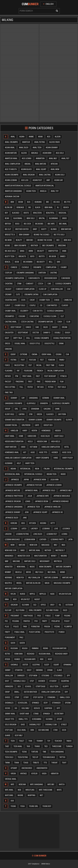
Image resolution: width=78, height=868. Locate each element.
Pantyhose (28, 616)
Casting (54, 273)
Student (53, 681)
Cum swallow (57, 289)
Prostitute (49, 632)
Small (17, 692)
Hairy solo (59, 436)
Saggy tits (10, 719)
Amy (48, 180)
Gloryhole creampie (61, 403)
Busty (44, 229)
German (46, 398)
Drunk (65, 327)
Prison (47, 627)
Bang (22, 251)
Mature (22, 545)
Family (62, 360)
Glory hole (10, 414)
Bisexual (63, 213)
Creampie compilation (14, 278)
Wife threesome (46, 790)
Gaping (22, 414)
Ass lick (25, 180)
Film (62, 382)
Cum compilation (50, 295)
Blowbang (54, 218)
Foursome (28, 371)
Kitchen (33, 523)
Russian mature (60, 648)
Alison (58, 137)
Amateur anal (11, 158)
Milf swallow (34, 578)
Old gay (8, 610)
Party (45, 621)
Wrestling (30, 790)
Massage (46, 545)
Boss (17, 224)
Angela (43, 191)
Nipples (43, 594)
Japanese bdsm (41, 501)
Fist (30, 365)
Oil (60, 605)
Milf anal (52, 572)
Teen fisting (23, 757)
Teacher (58, 741)
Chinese (14, 267)
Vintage (23, 774)
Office (43, 605)
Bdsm (21, 202)
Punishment (10, 637)
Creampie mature (46, 322)
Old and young (52, 610)
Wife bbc (51, 784)
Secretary (59, 714)
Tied (46, 746)
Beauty (19, 240)
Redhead (31, 654)
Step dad (9, 730)
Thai (30, 741)
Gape (37, 425)
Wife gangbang (37, 784)
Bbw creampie (20, 246)
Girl (16, 409)
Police (16, 627)
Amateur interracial (45, 186)
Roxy (50, 659)
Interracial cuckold (33, 474)
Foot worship (50, 376)
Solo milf (25, 708)
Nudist (37, 599)
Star (55, 730)
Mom (13, 545)
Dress (8, 343)
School (28, 686)
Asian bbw (47, 153)
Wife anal (9, 790)
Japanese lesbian (54, 485)
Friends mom (50, 382)
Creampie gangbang (25, 273)
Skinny (8, 670)
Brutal (42, 218)
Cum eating (34, 316)
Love (56, 529)
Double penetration (62, 338)
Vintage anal (11, 779)
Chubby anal (10, 311)
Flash (61, 365)
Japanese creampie (13, 485)
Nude (52, 594)
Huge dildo (45, 436)
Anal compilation (13, 164)
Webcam (22, 784)
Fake (39, 382)
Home (21, 436)
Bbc (48, 202)
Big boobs (39, 224)
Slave (59, 670)
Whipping (32, 795)
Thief (7, 746)
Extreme (24, 354)
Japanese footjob (34, 485)
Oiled (65, 610)
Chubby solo (20, 305)
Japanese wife (43, 496)
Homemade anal (12, 452)
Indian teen (52, 474)
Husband (9, 463)
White (59, 790)
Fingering (20, 382)
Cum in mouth (34, 278)
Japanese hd (57, 512)
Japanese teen (33, 507)
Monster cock (24, 556)
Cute (18, 295)
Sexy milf (19, 735)
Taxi (28, 746)
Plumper (68, 627)
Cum (30, 4)
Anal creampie (11, 142)
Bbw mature (66, 229)
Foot (23, 360)
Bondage (20, 207)
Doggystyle (50, 343)
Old (35, 605)
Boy (6, 213)
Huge (33, 452)
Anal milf (53, 158)
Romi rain (19, 654)
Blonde (54, 229)
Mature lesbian (51, 578)
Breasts (22, 256)
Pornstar (35, 627)
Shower (42, 681)
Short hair (24, 714)
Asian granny (52, 148)
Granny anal (59, 398)
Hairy (25, 431)
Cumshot (30, 284)
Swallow (9, 676)
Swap (7, 692)
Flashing (9, 371)
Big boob (52, 256)
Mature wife (68, 578)
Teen (13, 741)
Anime (31, 137)
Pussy (67, 621)
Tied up (35, 757)
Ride (42, 659)
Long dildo (38, 534)
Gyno (25, 409)
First (30, 382)
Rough (25, 648)
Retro (7, 654)
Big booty (41, 262)
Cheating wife (11, 300)
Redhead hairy (61, 654)
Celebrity (24, 311)
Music (32, 567)
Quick (13, 643)
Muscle (19, 572)
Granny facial (11, 425)
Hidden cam (42, 441)
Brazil (8, 262)
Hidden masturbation (14, 441)
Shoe (23, 725)
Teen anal (18, 746)
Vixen (44, 774)
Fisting (14, 360)
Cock (23, 300)
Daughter (9, 333)
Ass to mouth (11, 169)
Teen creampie (11, 752)
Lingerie (8, 534)
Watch (62, 784)
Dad (37, 327)
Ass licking (27, 158)
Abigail (28, 164)
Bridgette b (10, 235)
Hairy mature (11, 447)
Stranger (56, 703)
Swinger (21, 676)
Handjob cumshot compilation (18, 458)
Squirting (65, 681)
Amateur (26, 142)
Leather (43, 539)
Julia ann (54, 480)
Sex (19, 686)
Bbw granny (24, 235)
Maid (23, 550)
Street (64, 725)
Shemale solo (19, 681)
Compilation (51, 267)
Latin (70, 539)
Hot (25, 452)
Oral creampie (35, 610)
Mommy (8, 572)
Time (44, 752)
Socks (8, 708)
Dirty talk (18, 338)
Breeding (62, 246)
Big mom (8, 240)
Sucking (49, 719)
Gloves (69, 420)
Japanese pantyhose (14, 496)
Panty (7, 632)
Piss (39, 616)
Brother (34, 246)
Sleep (47, 665)
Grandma (35, 409)
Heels (30, 441)
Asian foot (37, 180)
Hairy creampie (42, 458)
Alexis (24, 153)
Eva (67, 354)
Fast (38, 376)
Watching (9, 795)
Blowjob (9, 207)
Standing (51, 697)
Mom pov (20, 578)
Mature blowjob (33, 583)
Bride (65, 218)
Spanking (67, 665)
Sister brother (30, 692)
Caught (8, 289)
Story (26, 697)
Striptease (41, 686)
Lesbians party (57, 539)
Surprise (48, 708)
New (15, 599)
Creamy (8, 295)
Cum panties (52, 305)
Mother (48, 550)
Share (8, 735)
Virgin (13, 774)
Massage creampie (62, 583)
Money (54, 556)
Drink (61, 343)
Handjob (14, 431)
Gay (23, 398)
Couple (33, 305)
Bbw (12, 202)
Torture (35, 752)
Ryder (7, 659)
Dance (28, 327)
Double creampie (42, 338)
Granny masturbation (15, 420)
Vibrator (55, 774)
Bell (51, 262)
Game (57, 409)
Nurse (23, 594)
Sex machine (44, 730)
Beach (66, 207)
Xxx (12, 801)
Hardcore (32, 436)
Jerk (27, 512)
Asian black (26, 169)
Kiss (23, 523)
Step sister (38, 697)
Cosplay (9, 273)
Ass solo (60, 153)
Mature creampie (64, 567)
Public (48, 616)
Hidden (58, 431)
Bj (58, 207)
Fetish (51, 387)
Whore (20, 795)
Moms (63, 572)
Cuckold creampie (63, 284)
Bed (58, 240)
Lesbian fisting (22, 534)
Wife (12, 784)
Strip (17, 697)
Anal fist (65, 158)
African (54, 164)
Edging (59, 354)
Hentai (34, 431)
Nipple (32, 594)
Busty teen (10, 256)
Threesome (57, 746)
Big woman (28, 262)
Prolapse (56, 621)
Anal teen (37, 148)
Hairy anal (10, 436)
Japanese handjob (52, 507)
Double (58, 333)
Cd (41, 305)
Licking (64, 534)
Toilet (22, 741)
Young (13, 806)
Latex (24, 529)
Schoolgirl (23, 703)
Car (49, 284)
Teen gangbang (57, 752)
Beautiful (50, 213)
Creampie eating (31, 295)
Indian (13, 469)
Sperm (68, 703)
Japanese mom (40, 480)
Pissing (67, 616)
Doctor (36, 333)
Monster (9, 567)
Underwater (42, 768)
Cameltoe (68, 300)
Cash (60, 322)
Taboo (69, 741)
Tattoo (62, 757)
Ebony (13, 354)
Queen (22, 643)
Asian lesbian (11, 180)
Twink (7, 763)
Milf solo (39, 572)
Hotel (67, 447)
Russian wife (30, 659)
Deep (7, 338)
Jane (25, 518)
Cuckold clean (50, 316)
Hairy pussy (68, 458)
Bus (29, 202)
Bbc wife (51, 224)
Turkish (69, 746)
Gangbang (33, 398)
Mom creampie (45, 567)
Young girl (34, 806)
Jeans (28, 501)
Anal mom (55, 169)
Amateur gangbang (13, 191)
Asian (22, 137)
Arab (40, 137)
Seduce (37, 708)
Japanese (15, 480)
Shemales (9, 703)
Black (38, 207)
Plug (7, 627)
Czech (40, 284)
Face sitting (10, 387)
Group (8, 409)
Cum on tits (38, 311)
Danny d (47, 333)
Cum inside (66, 278)
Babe (64, 251)
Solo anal (22, 730)
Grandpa (44, 403)
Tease (26, 763)
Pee (6, 621)
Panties (27, 621)
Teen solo (9, 757)
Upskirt (14, 768)
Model (19, 583)
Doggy (68, 333)
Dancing (8, 349)
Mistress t (60, 550)
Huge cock (67, 452)
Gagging (47, 409)
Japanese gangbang (14, 507)
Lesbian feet (52, 534)
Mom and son (11, 550)
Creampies (10, 316)
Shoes (8, 697)
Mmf (7, 561)
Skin (32, 730)
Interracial (25, 469)
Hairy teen (30, 463)
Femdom (52, 360)
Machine (16, 561)
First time (50, 365)
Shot (7, 681)
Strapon (19, 670)
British (8, 224)
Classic (65, 305)
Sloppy (66, 686)
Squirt (56, 665)
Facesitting (19, 365)
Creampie (37, 267)
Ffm (17, 376)
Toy (49, 741)
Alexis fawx (55, 142)
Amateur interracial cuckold (18, 186)
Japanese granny (13, 512)
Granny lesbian (35, 420)
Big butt (41, 251)
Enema (35, 354)
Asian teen (31, 191)
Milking (64, 556)
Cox (69, 289)
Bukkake (38, 202)
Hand (56, 458)
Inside (63, 474)
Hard (23, 447)
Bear (7, 218)
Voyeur (34, 774)
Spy (68, 676)
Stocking (45, 676)
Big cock (27, 224)
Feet (42, 360)
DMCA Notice (46, 864)
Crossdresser (51, 278)
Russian (14, 648)
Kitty (53, 523)
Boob (17, 262)
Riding (46, 648)
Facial (39, 365)
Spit (58, 708)
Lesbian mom (30, 539)
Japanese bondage (61, 501)
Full (21, 387)
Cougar (22, 316)
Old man (25, 605)
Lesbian (14, 529)
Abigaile (35, 153)
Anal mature (41, 164)
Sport (59, 719)
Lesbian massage (12, 539)
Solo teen (54, 686)
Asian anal (10, 148)
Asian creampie (12, 175)
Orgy (52, 605)
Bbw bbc (30, 240)
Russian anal (45, 654)
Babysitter (53, 251)
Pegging (16, 621)
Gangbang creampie (14, 403)
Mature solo (30, 561)
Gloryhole (31, 403)
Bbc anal (63, 224)
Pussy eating (35, 632)
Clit (62, 316)
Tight (64, 763)
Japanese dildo (12, 518)
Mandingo (9, 556)
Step (32, 681)
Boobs (7, 246)
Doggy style (35, 343)
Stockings (58, 676)
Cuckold (25, 267)
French (40, 371)
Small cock (65, 697)
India (37, 469)
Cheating (9, 284)
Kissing (43, 523)
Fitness (64, 376)
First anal (27, 376)
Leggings (66, 529)
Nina (7, 599)
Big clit (8, 229)
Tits (45, 763)
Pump (57, 616)
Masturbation (40, 556)
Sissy (29, 670)
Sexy (46, 703)
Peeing (57, 627)
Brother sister (22, 229)
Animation (40, 158)
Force (7, 365)
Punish (62, 632)
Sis (16, 708)
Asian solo (60, 175)
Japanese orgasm (13, 501)
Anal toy (55, 191)
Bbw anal (49, 207)
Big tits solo (59, 235)
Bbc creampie (48, 246)
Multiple (9, 583)
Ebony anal (47, 354)
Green (39, 414)
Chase (57, 300)
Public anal (20, 632)
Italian (47, 469)
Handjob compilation (51, 447)
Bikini (31, 251)
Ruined (17, 659)
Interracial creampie (63, 469)
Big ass (57, 202)
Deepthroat (23, 333)
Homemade (46, 431)
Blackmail (18, 218)
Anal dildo (24, 148)
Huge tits (43, 452)
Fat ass (40, 387)
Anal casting (45, 175)
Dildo (46, 327)
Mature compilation (14, 588)
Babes (63, 256)
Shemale (14, 665)
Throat (54, 763)
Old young (20, 610)
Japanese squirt (40, 512)
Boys (32, 256)
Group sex (48, 425)
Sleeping (36, 665)
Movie (29, 572)
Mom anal (21, 567)
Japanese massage (62, 496)
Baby (35, 229)
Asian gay (59, 180)
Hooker (55, 452)
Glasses (50, 414)
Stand (36, 714)
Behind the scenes (42, 235)
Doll (28, 338)
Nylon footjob (65, 594)
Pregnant (15, 616)
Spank (50, 670)
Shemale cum (51, 725)
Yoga (22, 806)
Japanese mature (13, 490)
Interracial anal (12, 474)
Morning (9, 578)
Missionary (45, 561)
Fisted (30, 387)
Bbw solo (31, 218)
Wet (41, 795)
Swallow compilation (51, 692)
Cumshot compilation (25, 289)
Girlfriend (26, 425)
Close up (43, 289)
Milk (63, 545)
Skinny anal (10, 714)
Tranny (40, 741)
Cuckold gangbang (55, 311)
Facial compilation (56, 371)
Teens (24, 752)
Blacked (16, 213)
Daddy (55, 327)
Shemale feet (35, 725)
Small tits (23, 719)
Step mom (33, 676)
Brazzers (38, 213)
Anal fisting (40, 142)
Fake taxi (9, 392)
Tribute (36, 763)
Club (68, 322)
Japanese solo (49, 490)
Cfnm (19, 284)
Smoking (39, 670)
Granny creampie (54, 420)
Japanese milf (66, 490)
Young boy (47, 806)
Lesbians (46, 529)
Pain (25, 627)
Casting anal (11, 322)
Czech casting (27, 322)
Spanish (46, 714)
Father (8, 376)
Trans (37, 746)
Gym (31, 414)
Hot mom (33, 447)
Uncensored (27, 768)
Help (19, 463)
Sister (25, 665)
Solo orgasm (11, 725)
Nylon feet (26, 599)
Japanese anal (31, 490)
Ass (49, 137)
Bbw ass (67, 240)
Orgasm (14, 605)
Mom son (33, 545)
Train (17, 763)
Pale (21, 637)
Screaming (37, 719)
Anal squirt (41, 169)
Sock (64, 730)
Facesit (8, 382)
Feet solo (62, 387)
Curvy (8, 305)
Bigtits (42, 256)
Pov (36, 621)
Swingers (9, 686)
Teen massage (49, 757)
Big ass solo (10, 251)
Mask (47, 583)
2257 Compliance (34, 864)
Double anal (20, 343)
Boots (26, 213)
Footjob (32, 360)
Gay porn (62, 414)
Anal (13, 137)
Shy (66, 692)
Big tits (67, 202)
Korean (14, 523)
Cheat (32, 300)
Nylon (13, 594)
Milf (56, 545)
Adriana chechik (12, 197)
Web (19, 790)
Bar (59, 262)
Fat (18, 371)
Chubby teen (44, 300)
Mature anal (35, 550)
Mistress (58, 561)
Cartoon (42, 273)
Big (30, 207)
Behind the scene (45, 240)
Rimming (35, 648)
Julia (30, 496)
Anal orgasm (29, 175)
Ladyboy (34, 529)
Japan (26, 480)
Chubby (64, 267)
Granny (14, 398)
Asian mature (11, 153)
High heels (56, 441)
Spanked (36, 703)
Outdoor (69, 605)
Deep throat (16, 327)
